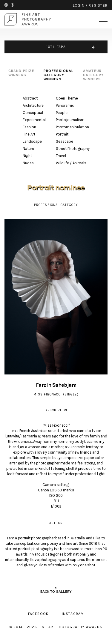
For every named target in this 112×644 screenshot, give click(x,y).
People (62, 113)
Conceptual (33, 113)
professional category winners (59, 75)
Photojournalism (70, 120)
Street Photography (73, 149)
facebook (12, 5)
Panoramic (65, 105)
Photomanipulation (72, 127)
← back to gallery (56, 590)
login (79, 5)
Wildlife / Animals (71, 163)
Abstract (30, 98)
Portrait (62, 134)
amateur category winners (93, 75)
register (98, 5)
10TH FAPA (56, 47)
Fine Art (29, 134)
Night (27, 156)
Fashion (29, 127)
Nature (28, 149)
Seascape (65, 141)
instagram (6, 5)
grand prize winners (21, 73)
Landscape (32, 141)
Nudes (28, 163)
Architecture (33, 105)
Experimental (34, 120)
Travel (61, 156)
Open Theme (67, 98)
